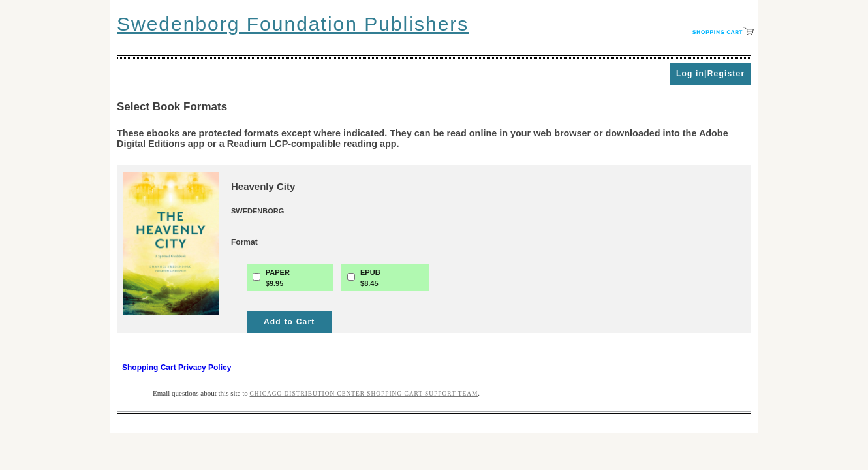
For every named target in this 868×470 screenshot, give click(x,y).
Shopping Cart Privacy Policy (177, 368)
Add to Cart (289, 322)
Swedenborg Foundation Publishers (293, 24)
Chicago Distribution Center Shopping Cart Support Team (364, 394)
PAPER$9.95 (278, 278)
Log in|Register (710, 74)
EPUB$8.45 (370, 278)
